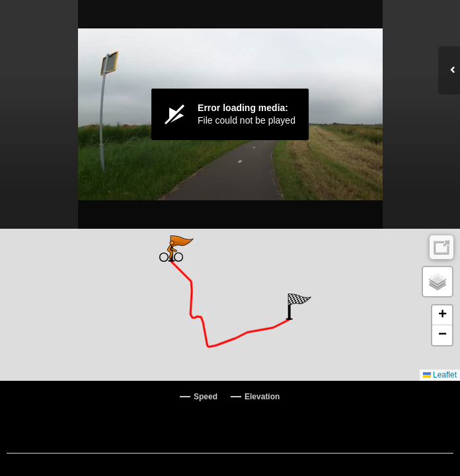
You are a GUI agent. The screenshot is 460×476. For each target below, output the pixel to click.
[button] (298, 307)
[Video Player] (230, 114)
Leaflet (440, 375)
